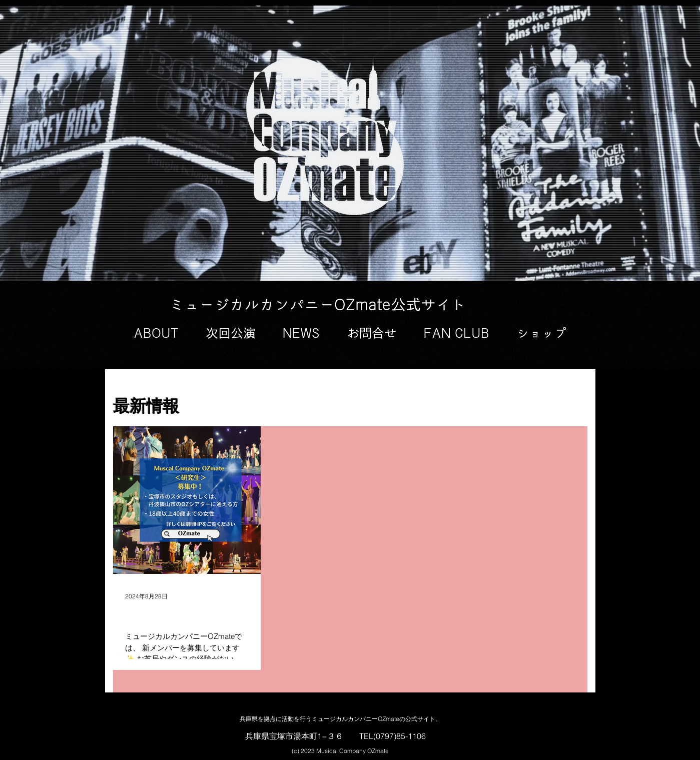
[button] (156, 334)
